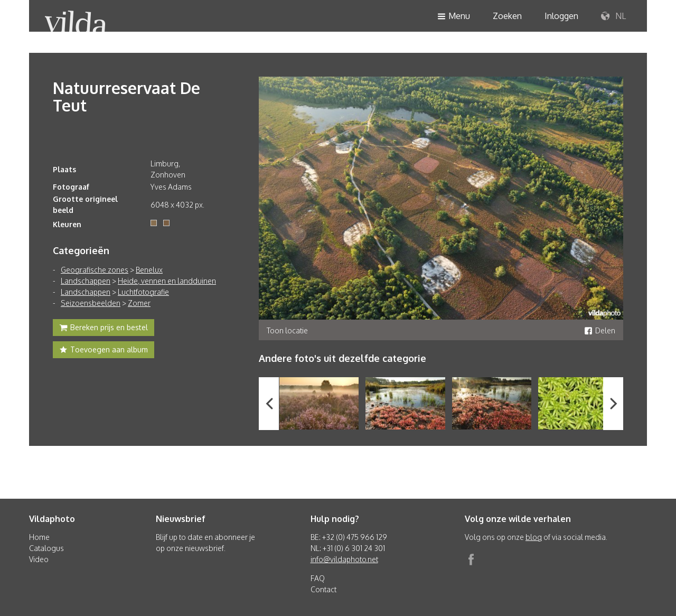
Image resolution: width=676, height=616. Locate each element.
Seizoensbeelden (91, 303)
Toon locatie (287, 330)
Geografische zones (95, 270)
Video (39, 559)
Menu (454, 17)
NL (613, 16)
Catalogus (46, 548)
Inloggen (561, 16)
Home (39, 537)
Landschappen (86, 281)
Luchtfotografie (143, 292)
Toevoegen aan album (104, 351)
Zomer (139, 303)
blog (534, 537)
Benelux (149, 270)
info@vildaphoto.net (344, 559)
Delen (600, 330)
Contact (323, 589)
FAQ (318, 578)
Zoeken (507, 16)
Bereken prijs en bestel (104, 329)
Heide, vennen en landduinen (167, 281)
